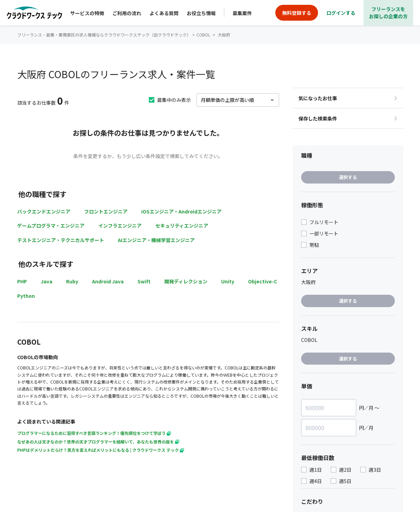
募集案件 (242, 13)
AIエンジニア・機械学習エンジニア (156, 240)
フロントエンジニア (106, 211)
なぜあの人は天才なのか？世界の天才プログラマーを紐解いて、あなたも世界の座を (98, 442)
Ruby (72, 281)
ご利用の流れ (127, 13)
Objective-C (263, 281)
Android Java (108, 281)
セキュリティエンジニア (182, 226)
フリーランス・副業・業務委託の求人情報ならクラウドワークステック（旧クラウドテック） (104, 35)
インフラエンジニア (120, 226)
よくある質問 (164, 13)
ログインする (341, 13)
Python (26, 296)
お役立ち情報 (201, 13)
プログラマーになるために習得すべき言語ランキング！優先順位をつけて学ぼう (94, 433)
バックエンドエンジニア (44, 211)
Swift (144, 281)
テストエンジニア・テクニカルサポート (61, 240)
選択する (348, 177)
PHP (22, 281)
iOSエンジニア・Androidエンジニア (181, 211)
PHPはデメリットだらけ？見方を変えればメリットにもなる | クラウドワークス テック (101, 450)
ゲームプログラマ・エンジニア (51, 226)
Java (47, 281)
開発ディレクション (186, 281)
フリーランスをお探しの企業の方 (388, 13)
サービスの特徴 (87, 13)
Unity (228, 281)
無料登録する (297, 13)
